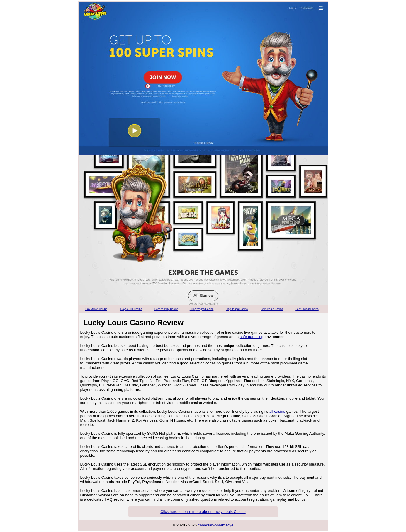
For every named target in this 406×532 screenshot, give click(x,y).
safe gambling (252, 337)
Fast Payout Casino (307, 309)
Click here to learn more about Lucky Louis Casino (203, 512)
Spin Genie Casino (272, 309)
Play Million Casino (96, 309)
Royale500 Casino (131, 309)
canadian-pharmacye (216, 525)
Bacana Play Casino (166, 309)
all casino (277, 411)
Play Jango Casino (237, 309)
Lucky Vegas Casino (202, 309)
